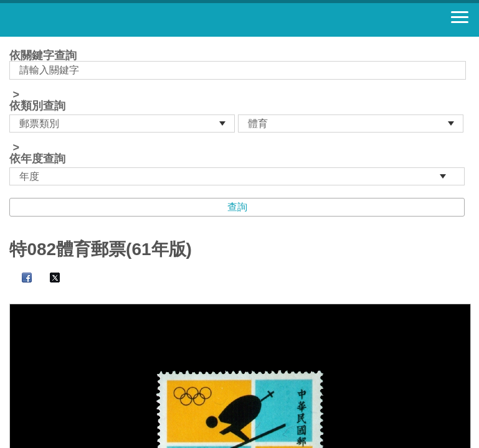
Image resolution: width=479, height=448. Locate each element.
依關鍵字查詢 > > (239, 118)
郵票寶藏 (78, 20)
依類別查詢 (37, 106)
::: (13, 42)
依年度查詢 (37, 159)
